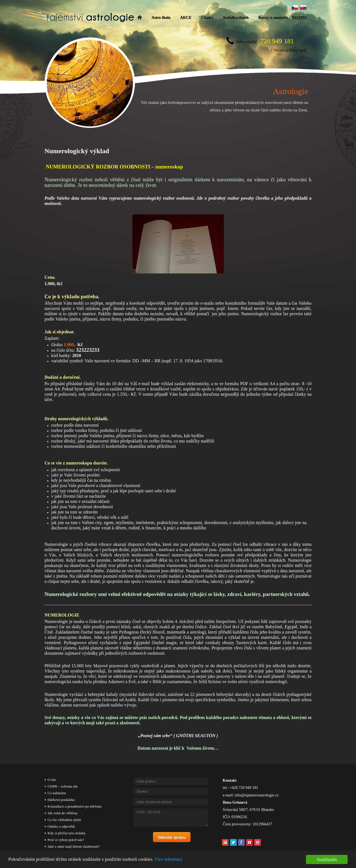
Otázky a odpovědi (61, 826)
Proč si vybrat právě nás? (66, 840)
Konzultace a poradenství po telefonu (75, 806)
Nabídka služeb (236, 18)
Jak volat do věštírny (63, 813)
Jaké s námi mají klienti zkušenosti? (74, 846)
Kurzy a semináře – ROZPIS (282, 18)
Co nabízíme (57, 793)
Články (207, 18)
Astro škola (161, 18)
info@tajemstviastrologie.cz (257, 795)
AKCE (186, 18)
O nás (52, 780)
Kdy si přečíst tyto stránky (67, 833)
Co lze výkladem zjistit (64, 820)
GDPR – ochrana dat (63, 786)
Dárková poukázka (61, 800)
